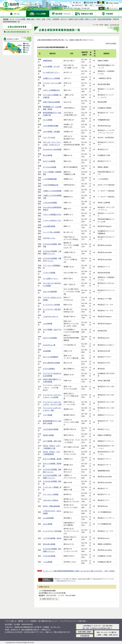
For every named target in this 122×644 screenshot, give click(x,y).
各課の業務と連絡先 (85, 632)
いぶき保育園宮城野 (50, 179)
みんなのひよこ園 (49, 345)
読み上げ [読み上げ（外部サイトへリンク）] (78, 2)
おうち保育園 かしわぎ (51, 66)
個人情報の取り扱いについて (48, 621)
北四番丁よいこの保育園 (51, 78)
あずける (64, 19)
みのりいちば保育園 (50, 338)
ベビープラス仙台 (49, 137)
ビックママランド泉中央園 (52, 531)
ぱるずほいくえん (49, 238)
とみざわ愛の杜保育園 (51, 429)
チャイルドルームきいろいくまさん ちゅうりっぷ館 (52, 403)
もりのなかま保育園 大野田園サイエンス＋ (52, 477)
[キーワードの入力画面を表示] (64, 8)
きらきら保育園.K (49, 369)
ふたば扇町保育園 (49, 226)
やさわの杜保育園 (49, 556)
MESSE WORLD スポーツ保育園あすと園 (52, 447)
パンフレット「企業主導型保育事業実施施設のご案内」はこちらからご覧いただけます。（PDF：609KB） (79, 571)
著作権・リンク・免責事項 (27, 621)
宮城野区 (28, 46)
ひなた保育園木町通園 (51, 126)
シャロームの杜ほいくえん (52, 220)
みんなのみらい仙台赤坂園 (52, 149)
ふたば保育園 (48, 323)
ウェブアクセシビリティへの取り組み (73, 621)
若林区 (27, 48)
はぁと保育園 (48, 524)
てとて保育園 (48, 415)
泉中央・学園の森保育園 (51, 506)
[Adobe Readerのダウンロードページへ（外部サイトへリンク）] (46, 579)
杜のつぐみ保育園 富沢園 (52, 459)
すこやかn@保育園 (50, 167)
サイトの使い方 (11, 621)
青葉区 (27, 43)
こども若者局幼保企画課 (47, 591)
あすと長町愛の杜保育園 (51, 363)
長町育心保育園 (48, 435)
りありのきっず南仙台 (51, 500)
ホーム (12, 19)
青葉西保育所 (48, 61)
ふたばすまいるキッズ (51, 316)
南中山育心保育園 (49, 544)
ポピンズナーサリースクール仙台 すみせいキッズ (52, 143)
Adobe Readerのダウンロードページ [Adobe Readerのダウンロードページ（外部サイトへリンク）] (66, 581)
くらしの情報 (21, 19)
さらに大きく (100, 5)
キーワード (68, 8)
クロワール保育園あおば (51, 90)
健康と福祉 (31, 19)
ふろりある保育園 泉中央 (52, 538)
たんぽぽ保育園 (48, 518)
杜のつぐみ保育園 (49, 161)
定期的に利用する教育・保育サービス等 (82, 19)
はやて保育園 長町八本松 (52, 441)
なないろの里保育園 (50, 291)
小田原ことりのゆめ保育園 (52, 191)
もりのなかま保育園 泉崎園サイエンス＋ (52, 471)
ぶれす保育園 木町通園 (51, 132)
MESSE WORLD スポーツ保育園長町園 (52, 453)
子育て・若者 (41, 19)
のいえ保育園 (48, 120)
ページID (76, 8)
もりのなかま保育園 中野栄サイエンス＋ (52, 260)
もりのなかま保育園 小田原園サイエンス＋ (52, 252)
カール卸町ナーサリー (51, 278)
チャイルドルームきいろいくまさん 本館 (52, 409)
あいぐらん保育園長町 (51, 357)
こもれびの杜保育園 (50, 203)
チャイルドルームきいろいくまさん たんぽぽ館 (52, 396)
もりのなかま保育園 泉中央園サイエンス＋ (52, 550)
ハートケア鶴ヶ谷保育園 (51, 232)
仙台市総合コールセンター (92, 626)
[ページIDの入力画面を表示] (74, 8)
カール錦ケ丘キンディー (51, 72)
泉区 (26, 52)
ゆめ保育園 (47, 351)
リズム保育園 (48, 562)
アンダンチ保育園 (49, 273)
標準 (95, 2)
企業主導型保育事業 (104, 19)
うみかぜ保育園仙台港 (51, 185)
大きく (92, 5)
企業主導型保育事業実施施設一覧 (18, 32)
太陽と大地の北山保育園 (51, 102)
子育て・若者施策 (53, 19)
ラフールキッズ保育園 (51, 494)
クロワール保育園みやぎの (52, 214)
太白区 (27, 50)
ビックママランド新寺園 (51, 305)
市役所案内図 (85, 636)
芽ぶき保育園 (48, 155)
